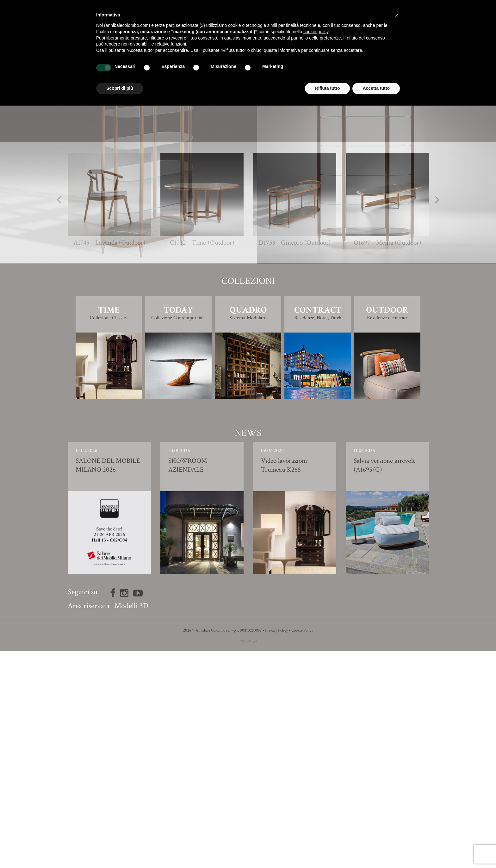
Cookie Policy (302, 847)
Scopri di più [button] (120, 88)
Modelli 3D (131, 823)
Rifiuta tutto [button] (328, 88)
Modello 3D (248, 340)
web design (248, 857)
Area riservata (89, 823)
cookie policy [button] (316, 32)
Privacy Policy (276, 847)
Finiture (248, 323)
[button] (397, 15)
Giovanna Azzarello (260, 310)
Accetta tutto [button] (376, 88)
